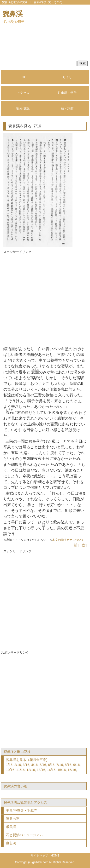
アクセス (23, 93)
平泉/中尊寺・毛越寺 (22, 811)
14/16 (51, 770)
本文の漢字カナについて (68, 540)
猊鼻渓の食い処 (15, 786)
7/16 (60, 765)
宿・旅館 (67, 108)
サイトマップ (39, 856)
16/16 (72, 770)
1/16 (9, 765)
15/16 (62, 770)
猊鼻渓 (13, 17)
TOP (23, 77)
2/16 (18, 765)
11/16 (21, 770)
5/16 (43, 765)
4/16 (34, 765)
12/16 (31, 770)
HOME (55, 856)
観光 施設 (23, 108)
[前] (76, 545)
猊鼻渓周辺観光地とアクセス (25, 802)
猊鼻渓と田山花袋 (17, 752)
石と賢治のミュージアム (24, 835)
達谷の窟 (13, 819)
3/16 (26, 765)
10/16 (10, 770)
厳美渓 (11, 827)
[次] (84, 545)
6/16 (51, 765)
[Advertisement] (45, 300)
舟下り (67, 77)
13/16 (41, 770)
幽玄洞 (11, 843)
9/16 (76, 765)
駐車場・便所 (67, 93)
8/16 (68, 765)
